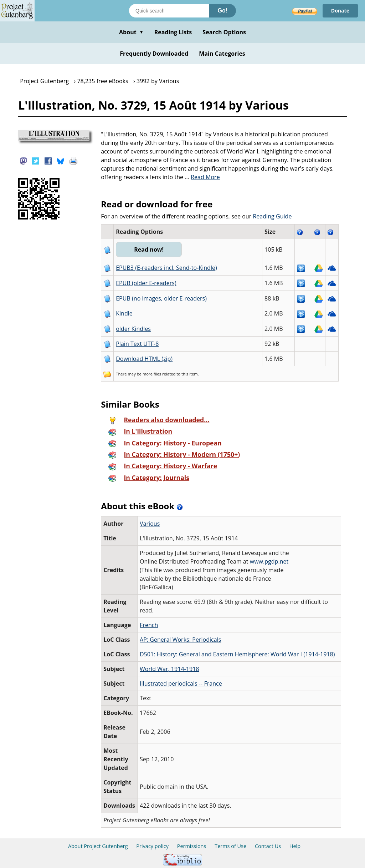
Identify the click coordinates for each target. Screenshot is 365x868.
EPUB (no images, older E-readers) (161, 298)
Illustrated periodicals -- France (181, 683)
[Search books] (169, 11)
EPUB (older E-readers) (146, 283)
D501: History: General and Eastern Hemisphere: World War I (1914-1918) (237, 654)
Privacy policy (152, 846)
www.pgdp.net (269, 561)
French (149, 625)
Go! (222, 11)
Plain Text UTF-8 (137, 344)
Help (295, 846)
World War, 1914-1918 (169, 669)
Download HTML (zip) (144, 359)
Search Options (224, 32)
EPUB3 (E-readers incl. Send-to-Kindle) (166, 268)
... (202, 177)
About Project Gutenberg (98, 846)
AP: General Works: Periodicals (180, 640)
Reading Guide (272, 216)
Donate (340, 11)
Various (150, 524)
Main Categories (222, 54)
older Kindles (133, 329)
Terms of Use (230, 846)
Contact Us (268, 846)
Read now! (149, 249)
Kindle (124, 313)
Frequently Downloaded (154, 54)
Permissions (192, 846)
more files (152, 374)
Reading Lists (173, 32)
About (131, 32)
